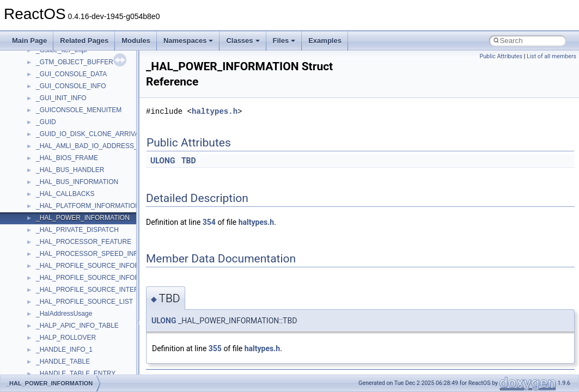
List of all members (551, 56)
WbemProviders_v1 (65, 301)
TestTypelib (52, 205)
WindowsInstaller (61, 325)
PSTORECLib (56, 73)
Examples (325, 41)
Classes (243, 41)
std (40, 157)
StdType (48, 181)
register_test (54, 97)
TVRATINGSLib (59, 253)
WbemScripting (58, 313)
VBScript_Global (60, 265)
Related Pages (84, 41)
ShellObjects (54, 145)
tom (41, 229)
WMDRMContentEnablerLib (76, 349)
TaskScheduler (57, 193)
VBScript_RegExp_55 (68, 289)
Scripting (49, 109)
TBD (189, 161)
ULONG (163, 161)
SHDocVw (51, 121)
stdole (45, 169)
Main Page (29, 41)
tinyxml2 (48, 217)
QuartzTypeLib (57, 85)
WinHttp (48, 337)
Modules (136, 41)
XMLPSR (49, 373)
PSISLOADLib (57, 62)
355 (215, 348)
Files (284, 41)
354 (209, 222)
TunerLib (49, 241)
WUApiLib (50, 361)
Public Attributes (501, 56)
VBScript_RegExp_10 (68, 277)
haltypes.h (215, 111)
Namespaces (188, 41)
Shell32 (47, 133)
